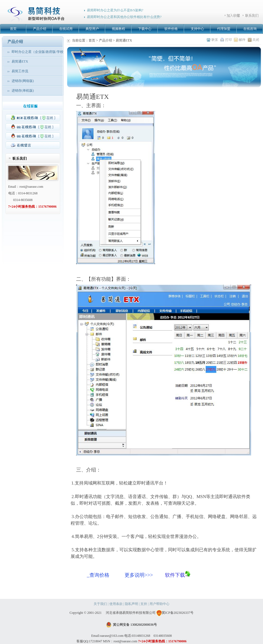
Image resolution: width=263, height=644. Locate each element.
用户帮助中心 (159, 604)
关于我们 (100, 604)
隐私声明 (131, 604)
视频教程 (118, 29)
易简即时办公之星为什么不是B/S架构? (115, 10)
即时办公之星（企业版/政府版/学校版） (41, 52)
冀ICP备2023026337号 (175, 613)
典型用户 (92, 29)
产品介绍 (40, 29)
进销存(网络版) (23, 81)
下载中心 (145, 29)
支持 (144, 604)
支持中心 (197, 29)
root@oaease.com (31, 187)
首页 (13, 29)
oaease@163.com (112, 636)
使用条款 (116, 604)
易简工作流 (20, 71)
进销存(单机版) (23, 91)
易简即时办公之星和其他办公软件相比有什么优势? (124, 17)
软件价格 (171, 29)
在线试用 (66, 29)
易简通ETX (20, 61)
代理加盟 (224, 29)
